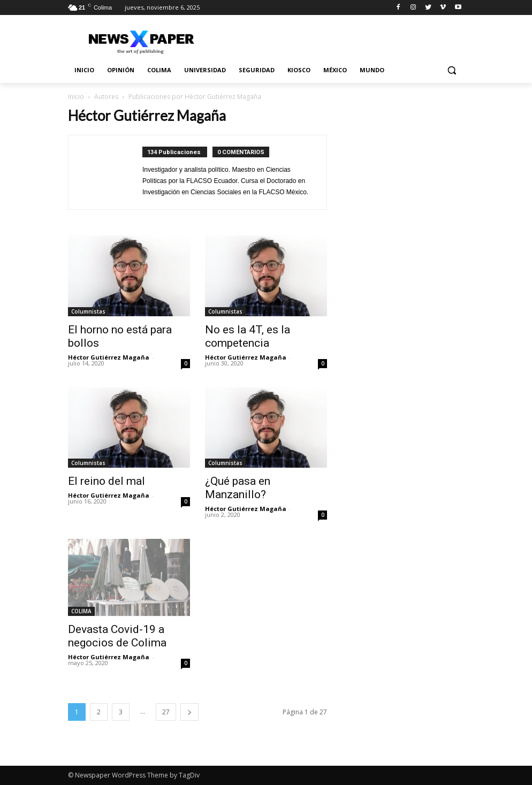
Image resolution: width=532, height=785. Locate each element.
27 (166, 712)
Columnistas (88, 311)
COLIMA (81, 611)
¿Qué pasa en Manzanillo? (238, 488)
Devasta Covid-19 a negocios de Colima (117, 636)
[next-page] (189, 712)
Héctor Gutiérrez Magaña (109, 357)
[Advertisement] (403, 161)
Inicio (76, 97)
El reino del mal (107, 481)
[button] (451, 70)
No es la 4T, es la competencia (248, 336)
